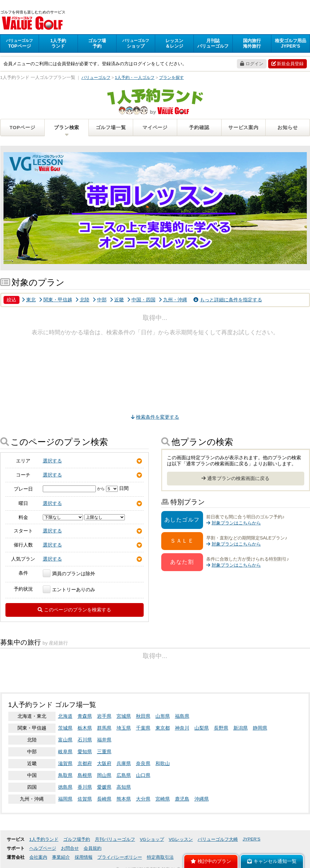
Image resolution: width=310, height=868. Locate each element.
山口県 (143, 775)
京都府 (85, 763)
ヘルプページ (43, 848)
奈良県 (143, 763)
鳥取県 (65, 775)
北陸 (82, 300)
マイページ (155, 127)
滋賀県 (65, 763)
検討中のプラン (211, 861)
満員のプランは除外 (69, 573)
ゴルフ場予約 (77, 839)
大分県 (143, 799)
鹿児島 (182, 799)
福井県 (104, 740)
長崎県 (104, 799)
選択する (52, 461)
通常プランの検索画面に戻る (235, 478)
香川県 (85, 787)
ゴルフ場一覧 (111, 127)
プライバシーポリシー (120, 857)
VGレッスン (181, 839)
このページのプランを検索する (74, 610)
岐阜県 (65, 752)
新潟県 (241, 728)
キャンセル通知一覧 (272, 861)
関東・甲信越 (56, 300)
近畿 (117, 300)
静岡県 (260, 728)
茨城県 (65, 728)
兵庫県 (124, 763)
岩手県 (104, 716)
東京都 (163, 728)
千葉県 (143, 728)
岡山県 (104, 775)
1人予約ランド (44, 839)
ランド (58, 43)
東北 (29, 300)
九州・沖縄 (173, 300)
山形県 (163, 716)
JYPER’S (252, 839)
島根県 (85, 775)
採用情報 (84, 857)
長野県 (221, 728)
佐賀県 (85, 799)
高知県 (124, 787)
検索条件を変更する (155, 417)
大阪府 (104, 763)
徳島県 (65, 787)
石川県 (85, 740)
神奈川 (182, 728)
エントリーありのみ (69, 589)
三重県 (104, 752)
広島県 (124, 775)
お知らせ (287, 127)
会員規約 (93, 848)
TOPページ (22, 127)
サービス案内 (243, 127)
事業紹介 (61, 857)
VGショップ (152, 839)
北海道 (65, 716)
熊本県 (124, 799)
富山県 (65, 740)
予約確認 (199, 127)
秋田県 (143, 716)
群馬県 (104, 728)
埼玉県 (124, 728)
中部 (100, 300)
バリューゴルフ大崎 (218, 839)
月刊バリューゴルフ (115, 839)
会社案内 (38, 857)
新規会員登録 (287, 64)
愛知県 (85, 752)
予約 (97, 43)
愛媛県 (104, 787)
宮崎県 (163, 799)
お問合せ (70, 848)
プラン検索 (67, 127)
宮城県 (124, 716)
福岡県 (65, 799)
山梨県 (202, 728)
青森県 (85, 716)
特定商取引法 (160, 857)
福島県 (182, 716)
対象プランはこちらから (234, 523)
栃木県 (85, 728)
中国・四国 (141, 300)
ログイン (252, 64)
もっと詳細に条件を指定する (228, 300)
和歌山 (163, 763)
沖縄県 (202, 799)
